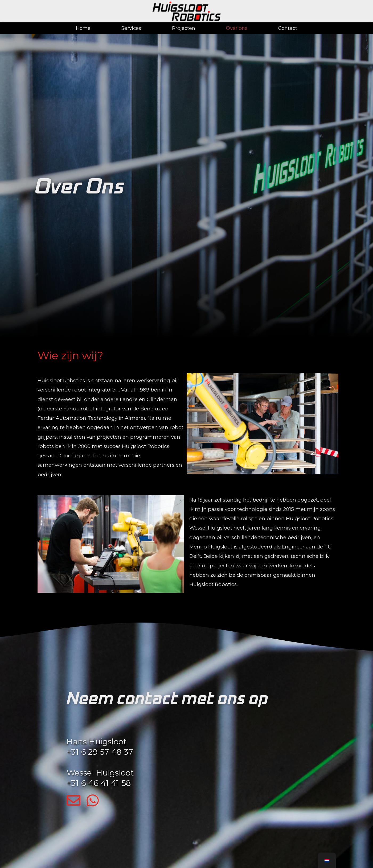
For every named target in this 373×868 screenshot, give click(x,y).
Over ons (237, 28)
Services (131, 28)
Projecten (184, 28)
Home (83, 28)
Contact (288, 28)
